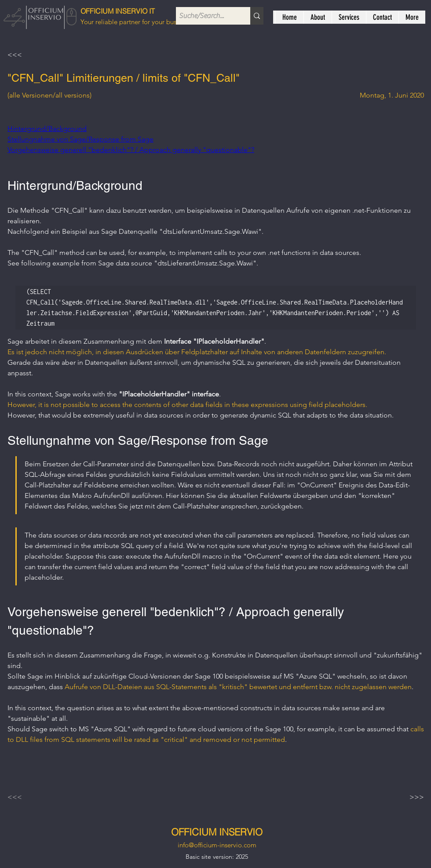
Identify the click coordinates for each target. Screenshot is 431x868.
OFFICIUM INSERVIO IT (118, 11)
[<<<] (37, 55)
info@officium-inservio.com (217, 845)
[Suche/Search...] (205, 16)
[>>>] (402, 797)
